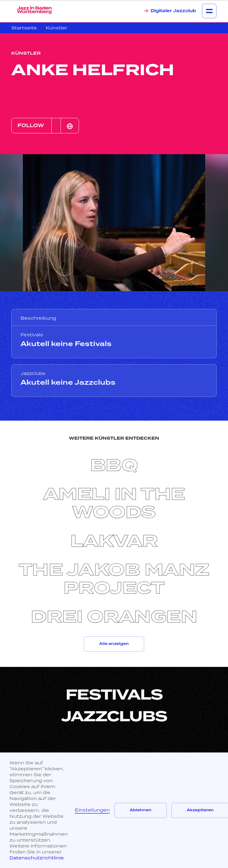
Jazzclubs (114, 717)
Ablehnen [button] (141, 810)
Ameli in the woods (114, 503)
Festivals (114, 695)
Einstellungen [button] (92, 810)
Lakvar (114, 541)
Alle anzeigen (114, 644)
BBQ (114, 465)
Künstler (57, 28)
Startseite (24, 28)
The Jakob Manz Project (114, 579)
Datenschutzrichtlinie (37, 858)
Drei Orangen (114, 617)
